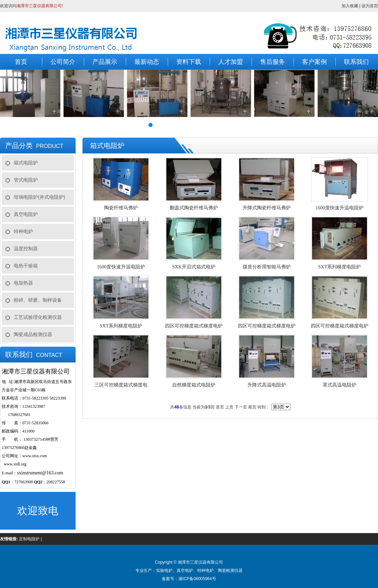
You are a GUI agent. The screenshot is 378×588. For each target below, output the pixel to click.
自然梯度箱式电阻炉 (194, 385)
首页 (21, 62)
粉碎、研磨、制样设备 (38, 300)
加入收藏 (350, 6)
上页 (229, 407)
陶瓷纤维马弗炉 (121, 208)
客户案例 (314, 62)
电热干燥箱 (26, 266)
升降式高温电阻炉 (267, 385)
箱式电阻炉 (26, 163)
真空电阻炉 (26, 214)
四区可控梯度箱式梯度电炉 (194, 326)
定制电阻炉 (29, 539)
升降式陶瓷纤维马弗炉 (267, 208)
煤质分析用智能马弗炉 (267, 267)
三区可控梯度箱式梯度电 (121, 385)
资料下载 (189, 62)
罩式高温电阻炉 (340, 385)
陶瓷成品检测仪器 (33, 334)
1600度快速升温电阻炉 (340, 208)
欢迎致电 (38, 511)
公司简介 (63, 62)
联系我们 (356, 62)
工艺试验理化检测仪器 (38, 317)
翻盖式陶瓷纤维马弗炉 (194, 208)
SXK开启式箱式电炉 (194, 267)
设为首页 (370, 6)
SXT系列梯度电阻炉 (340, 267)
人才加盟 (231, 62)
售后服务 (273, 62)
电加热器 (23, 283)
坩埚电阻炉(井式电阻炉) (39, 197)
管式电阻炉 (26, 180)
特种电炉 (23, 231)
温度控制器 (26, 249)
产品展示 (105, 62)
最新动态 (147, 62)
